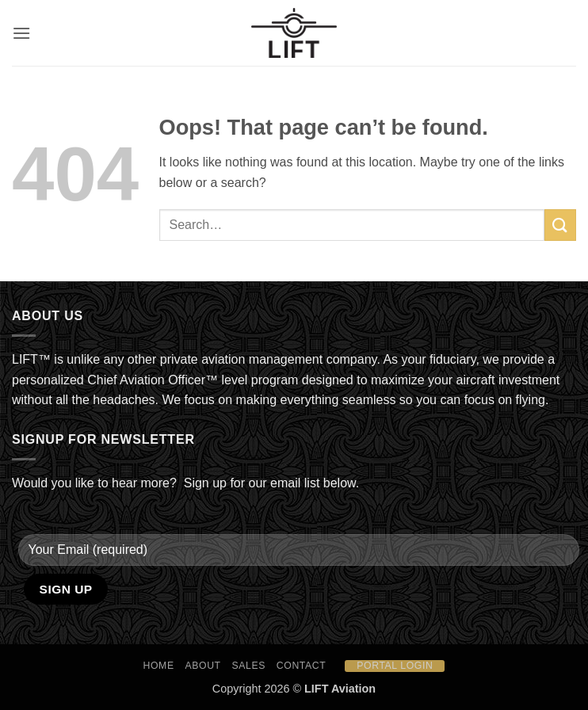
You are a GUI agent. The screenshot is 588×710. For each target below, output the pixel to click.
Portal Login (395, 666)
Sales (249, 666)
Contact (302, 666)
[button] (21, 33)
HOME (159, 666)
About (203, 666)
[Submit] (560, 225)
